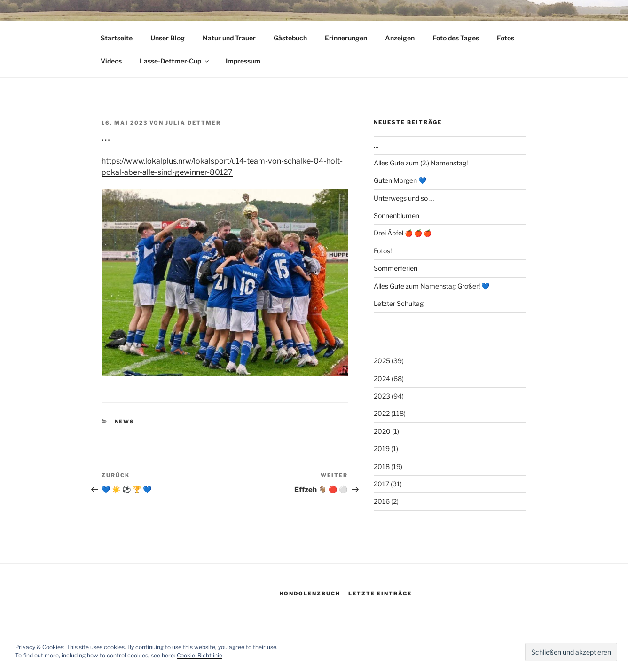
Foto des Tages (456, 38)
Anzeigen (400, 38)
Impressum (243, 61)
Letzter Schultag (399, 303)
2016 (382, 501)
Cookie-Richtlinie (200, 655)
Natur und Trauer (229, 38)
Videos (111, 61)
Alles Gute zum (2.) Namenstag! (421, 163)
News (125, 422)
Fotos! (383, 251)
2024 (382, 379)
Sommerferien (396, 268)
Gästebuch (290, 38)
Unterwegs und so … (404, 198)
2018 (382, 466)
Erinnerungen (346, 38)
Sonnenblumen (396, 215)
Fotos (506, 38)
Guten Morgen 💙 (400, 180)
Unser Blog (168, 38)
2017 (381, 484)
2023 (382, 396)
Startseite (117, 38)
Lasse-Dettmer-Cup (175, 61)
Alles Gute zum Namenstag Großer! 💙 (432, 286)
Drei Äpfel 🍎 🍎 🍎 (403, 233)
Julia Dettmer (193, 123)
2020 (382, 431)
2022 (382, 413)
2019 (382, 449)
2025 (382, 361)
